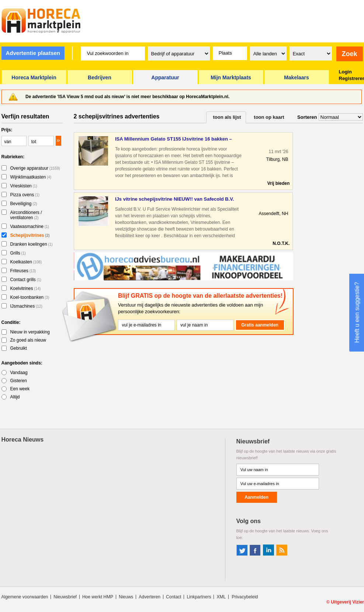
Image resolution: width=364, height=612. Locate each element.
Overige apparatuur (35, 168)
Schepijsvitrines (30, 235)
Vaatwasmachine (30, 227)
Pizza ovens (25, 195)
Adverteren (150, 597)
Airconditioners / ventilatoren (26, 215)
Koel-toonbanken (30, 297)
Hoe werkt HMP (98, 597)
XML (221, 597)
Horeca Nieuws (23, 440)
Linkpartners (199, 597)
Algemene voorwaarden (25, 597)
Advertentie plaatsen (33, 53)
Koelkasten (26, 262)
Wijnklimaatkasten (31, 177)
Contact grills (26, 280)
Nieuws (126, 597)
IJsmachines (26, 306)
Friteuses (23, 271)
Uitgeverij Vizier (347, 602)
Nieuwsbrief (65, 597)
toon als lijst (227, 117)
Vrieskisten (24, 186)
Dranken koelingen (32, 244)
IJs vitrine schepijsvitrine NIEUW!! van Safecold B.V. (174, 199)
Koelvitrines (26, 288)
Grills (18, 253)
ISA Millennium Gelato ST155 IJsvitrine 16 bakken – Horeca (174, 139)
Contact (174, 597)
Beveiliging (24, 204)
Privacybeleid (245, 597)
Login (345, 72)
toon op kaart (269, 117)
